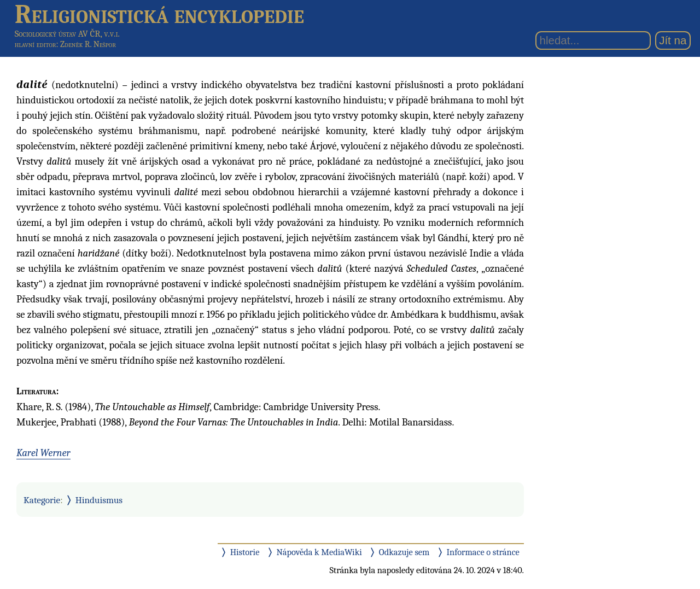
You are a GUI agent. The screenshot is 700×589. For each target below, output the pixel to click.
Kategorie (42, 500)
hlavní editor (36, 44)
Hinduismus (99, 500)
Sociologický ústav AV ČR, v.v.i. (67, 34)
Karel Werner (43, 453)
